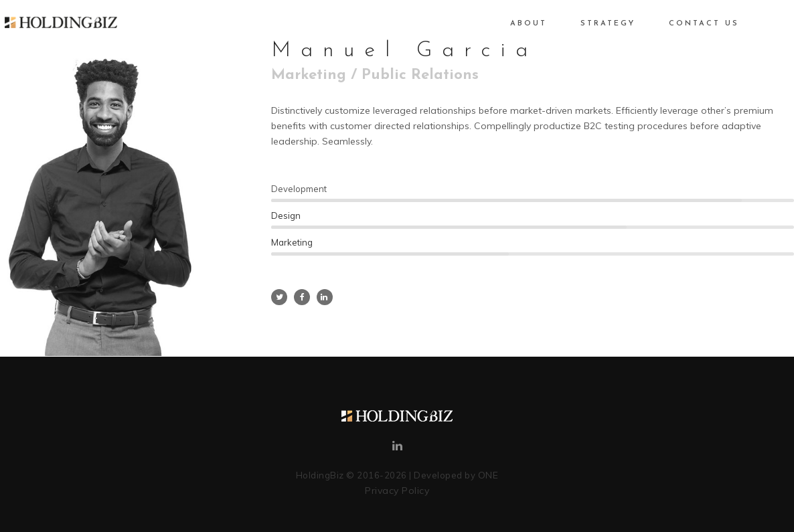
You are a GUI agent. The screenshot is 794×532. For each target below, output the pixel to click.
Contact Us (689, 24)
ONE (488, 475)
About (513, 24)
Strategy (592, 24)
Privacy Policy (397, 491)
